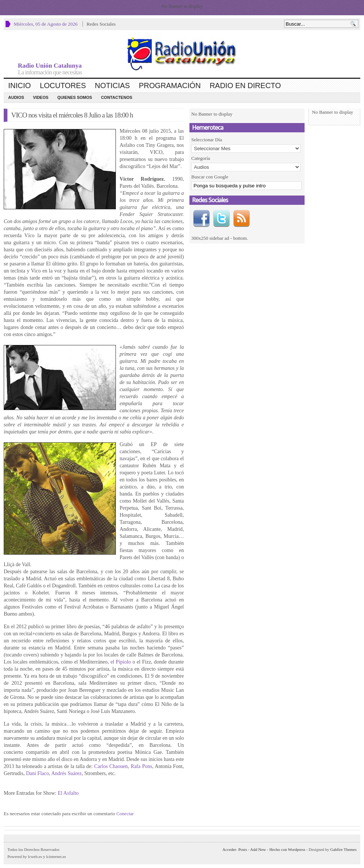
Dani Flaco (38, 773)
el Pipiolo (121, 662)
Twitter (221, 219)
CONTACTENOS (117, 97)
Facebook (201, 219)
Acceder (229, 849)
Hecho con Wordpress (287, 849)
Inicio (19, 85)
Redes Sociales (101, 24)
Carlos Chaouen (111, 766)
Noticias (112, 85)
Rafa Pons (142, 766)
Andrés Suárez (66, 773)
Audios (16, 97)
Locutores (63, 85)
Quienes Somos (75, 97)
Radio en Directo (245, 85)
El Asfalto (68, 793)
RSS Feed (241, 219)
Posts (243, 849)
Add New (258, 849)
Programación (170, 85)
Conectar (125, 814)
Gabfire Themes (343, 849)
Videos (41, 97)
